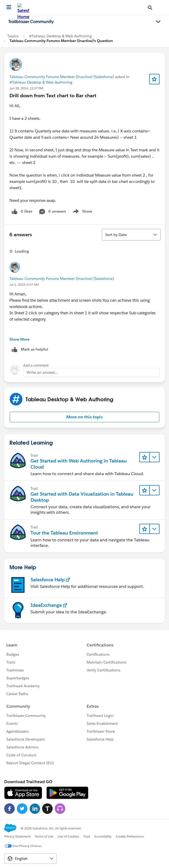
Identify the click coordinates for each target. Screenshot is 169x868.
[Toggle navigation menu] (158, 22)
